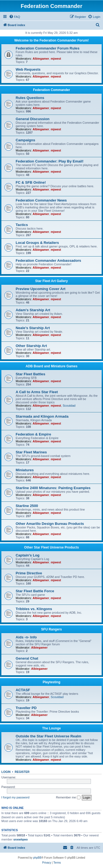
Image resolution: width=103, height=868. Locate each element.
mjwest (56, 59)
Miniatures (25, 470)
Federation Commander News (41, 200)
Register (22, 772)
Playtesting (51, 682)
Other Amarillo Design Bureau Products (50, 524)
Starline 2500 (27, 506)
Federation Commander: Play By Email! (50, 161)
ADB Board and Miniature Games (51, 366)
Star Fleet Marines (31, 452)
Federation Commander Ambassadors (48, 261)
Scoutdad (69, 406)
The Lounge (52, 728)
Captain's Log (28, 555)
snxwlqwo (20, 839)
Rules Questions (30, 98)
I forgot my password (15, 797)
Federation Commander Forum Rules (48, 48)
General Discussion (33, 119)
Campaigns (25, 140)
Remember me (68, 798)
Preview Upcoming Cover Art (41, 289)
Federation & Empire (33, 434)
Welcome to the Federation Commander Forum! (51, 40)
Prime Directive (29, 573)
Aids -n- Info (26, 637)
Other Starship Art (31, 346)
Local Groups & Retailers (37, 243)
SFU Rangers (51, 629)
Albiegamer (41, 59)
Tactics (22, 225)
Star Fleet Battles (30, 374)
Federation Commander (51, 90)
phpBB (37, 858)
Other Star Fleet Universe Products (51, 547)
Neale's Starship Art (33, 328)
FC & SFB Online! (31, 182)
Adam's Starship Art (33, 310)
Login (6, 772)
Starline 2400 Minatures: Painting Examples (53, 488)
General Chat (27, 658)
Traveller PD (26, 708)
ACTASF (23, 690)
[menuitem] (15, 17)
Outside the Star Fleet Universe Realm (48, 736)
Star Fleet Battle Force (35, 591)
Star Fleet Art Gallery (51, 281)
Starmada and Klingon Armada (42, 416)
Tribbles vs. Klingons (34, 609)
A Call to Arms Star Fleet (37, 392)
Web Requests (28, 69)
